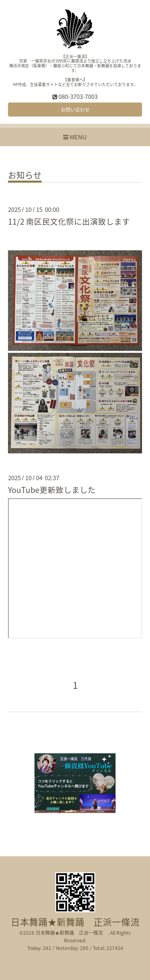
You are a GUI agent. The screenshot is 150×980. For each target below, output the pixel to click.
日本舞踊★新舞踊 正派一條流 (80, 922)
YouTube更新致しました (52, 490)
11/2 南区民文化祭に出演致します (69, 221)
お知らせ (25, 176)
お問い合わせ (75, 110)
